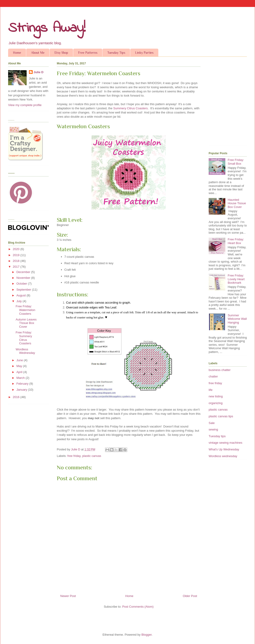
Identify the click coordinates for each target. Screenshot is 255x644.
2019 (17, 255)
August (22, 295)
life (211, 390)
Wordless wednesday (223, 456)
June (20, 360)
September (24, 290)
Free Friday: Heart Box (236, 241)
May (20, 366)
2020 (17, 249)
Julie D (39, 72)
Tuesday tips (217, 436)
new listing (216, 396)
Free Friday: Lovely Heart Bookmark (236, 279)
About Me (38, 53)
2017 (17, 267)
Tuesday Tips (116, 53)
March (21, 378)
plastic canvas (92, 456)
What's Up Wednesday (224, 449)
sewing (213, 429)
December (24, 272)
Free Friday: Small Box (236, 162)
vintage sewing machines (225, 443)
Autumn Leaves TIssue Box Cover (26, 323)
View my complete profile (25, 105)
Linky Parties (144, 53)
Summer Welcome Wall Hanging (237, 319)
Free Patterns (88, 53)
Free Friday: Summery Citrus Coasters (24, 338)
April (20, 372)
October (22, 284)
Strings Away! (47, 28)
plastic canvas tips (221, 416)
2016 (17, 397)
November (24, 278)
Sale (212, 423)
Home (17, 53)
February (23, 384)
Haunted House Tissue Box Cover (237, 203)
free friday (74, 456)
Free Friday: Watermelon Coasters (25, 310)
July (20, 301)
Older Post (190, 596)
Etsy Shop (61, 53)
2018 (17, 261)
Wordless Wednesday (25, 351)
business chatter (220, 370)
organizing (216, 403)
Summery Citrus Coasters (131, 108)
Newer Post (68, 596)
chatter (213, 376)
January (22, 390)
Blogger (147, 635)
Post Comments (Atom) (138, 607)
